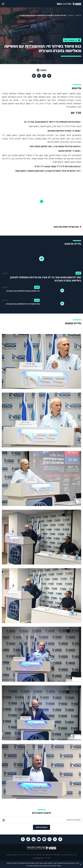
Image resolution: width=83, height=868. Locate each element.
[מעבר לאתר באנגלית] (41, 70)
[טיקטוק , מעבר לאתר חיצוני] (28, 839)
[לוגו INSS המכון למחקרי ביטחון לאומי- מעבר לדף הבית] (42, 849)
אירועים (71, 15)
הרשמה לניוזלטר (41, 827)
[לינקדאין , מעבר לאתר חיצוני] (34, 76)
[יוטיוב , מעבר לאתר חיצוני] (39, 839)
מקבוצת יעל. (36, 858)
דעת (42, 858)
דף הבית (79, 15)
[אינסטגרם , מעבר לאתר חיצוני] (50, 839)
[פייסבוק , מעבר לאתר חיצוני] (49, 76)
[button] (42, 259)
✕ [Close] (81, 864)
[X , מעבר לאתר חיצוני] (44, 76)
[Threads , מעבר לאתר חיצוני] (23, 839)
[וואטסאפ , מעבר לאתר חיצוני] (39, 76)
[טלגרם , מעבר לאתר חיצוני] (44, 839)
